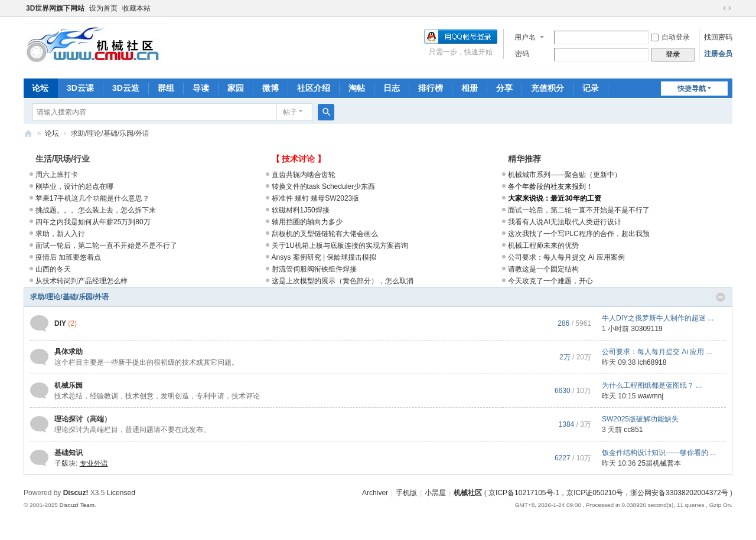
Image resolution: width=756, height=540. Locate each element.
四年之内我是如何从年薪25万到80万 (93, 222)
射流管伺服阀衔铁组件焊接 (314, 269)
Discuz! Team (77, 505)
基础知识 (69, 453)
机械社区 (28, 134)
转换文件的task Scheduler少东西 (323, 186)
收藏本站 (136, 8)
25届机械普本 (659, 463)
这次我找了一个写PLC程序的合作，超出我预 (579, 234)
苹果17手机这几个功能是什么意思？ (92, 198)
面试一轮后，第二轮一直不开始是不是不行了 (106, 246)
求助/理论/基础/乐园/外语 (69, 297)
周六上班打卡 (57, 175)
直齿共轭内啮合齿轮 (304, 175)
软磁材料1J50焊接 (301, 210)
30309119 (646, 329)
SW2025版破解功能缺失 (640, 419)
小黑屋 (435, 493)
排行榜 (431, 88)
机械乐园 (69, 385)
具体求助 (69, 352)
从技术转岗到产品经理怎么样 (82, 281)
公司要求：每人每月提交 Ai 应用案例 (566, 257)
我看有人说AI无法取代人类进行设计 (564, 222)
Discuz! (76, 493)
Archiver (375, 493)
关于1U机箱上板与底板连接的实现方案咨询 (340, 246)
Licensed (121, 493)
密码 (522, 54)
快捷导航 (692, 89)
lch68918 (652, 362)
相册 (470, 88)
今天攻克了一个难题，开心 (550, 281)
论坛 (40, 88)
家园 (236, 88)
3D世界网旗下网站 (55, 8)
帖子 (290, 112)
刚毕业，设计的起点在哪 (74, 186)
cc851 (633, 430)
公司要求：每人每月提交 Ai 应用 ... (657, 352)
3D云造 (126, 88)
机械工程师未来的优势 (543, 246)
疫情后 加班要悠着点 (68, 257)
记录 (591, 88)
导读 (201, 88)
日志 (392, 88)
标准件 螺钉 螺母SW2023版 (316, 198)
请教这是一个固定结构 (543, 269)
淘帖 (357, 88)
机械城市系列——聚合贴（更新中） (565, 175)
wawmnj (651, 396)
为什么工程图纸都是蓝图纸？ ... (652, 385)
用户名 (525, 37)
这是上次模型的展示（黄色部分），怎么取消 (343, 281)
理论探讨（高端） (83, 419)
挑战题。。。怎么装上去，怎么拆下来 (96, 210)
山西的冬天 (53, 269)
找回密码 (718, 37)
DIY (60, 323)
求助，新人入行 (60, 234)
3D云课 (80, 88)
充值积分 (548, 88)
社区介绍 (314, 88)
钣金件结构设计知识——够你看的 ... (659, 453)
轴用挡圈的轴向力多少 (307, 222)
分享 (504, 88)
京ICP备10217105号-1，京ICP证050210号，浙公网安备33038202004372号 (608, 493)
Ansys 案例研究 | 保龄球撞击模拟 (324, 257)
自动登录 (670, 37)
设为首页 (103, 8)
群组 (166, 88)
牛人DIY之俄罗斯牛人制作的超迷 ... (658, 318)
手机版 (406, 493)
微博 (271, 88)
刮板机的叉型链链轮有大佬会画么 (325, 234)
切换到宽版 (727, 8)
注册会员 (718, 54)
